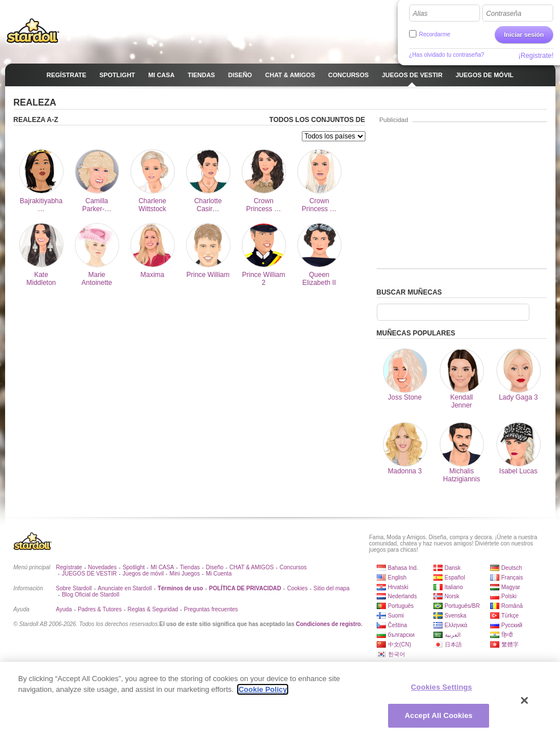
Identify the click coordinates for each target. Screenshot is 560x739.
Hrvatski (398, 587)
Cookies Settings (441, 687)
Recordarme (435, 34)
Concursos (293, 567)
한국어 (397, 654)
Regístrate (69, 567)
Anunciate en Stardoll (125, 588)
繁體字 (510, 644)
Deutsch (512, 568)
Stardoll (33, 31)
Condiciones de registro (328, 624)
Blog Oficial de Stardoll (90, 595)
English (397, 578)
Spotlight (134, 567)
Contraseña (504, 14)
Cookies (297, 588)
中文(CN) (400, 644)
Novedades (102, 567)
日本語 (453, 644)
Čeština (398, 625)
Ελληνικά (456, 625)
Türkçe (510, 616)
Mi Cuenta (219, 574)
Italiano (454, 587)
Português (401, 606)
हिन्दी (507, 635)
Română (512, 606)
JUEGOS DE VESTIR (89, 574)
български (401, 635)
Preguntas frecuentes (211, 609)
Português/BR (462, 606)
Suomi (396, 616)
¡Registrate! (536, 56)
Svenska (456, 616)
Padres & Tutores (100, 609)
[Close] (525, 700)
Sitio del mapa (332, 588)
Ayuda (64, 609)
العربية (453, 635)
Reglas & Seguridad (153, 609)
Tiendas (190, 567)
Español (455, 578)
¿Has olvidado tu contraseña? (447, 55)
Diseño (215, 567)
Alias (420, 14)
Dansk (453, 568)
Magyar (511, 587)
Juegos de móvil (143, 574)
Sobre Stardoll (74, 588)
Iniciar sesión (524, 35)
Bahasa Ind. (403, 568)
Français (512, 578)
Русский (512, 625)
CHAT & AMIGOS (251, 567)
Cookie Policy (262, 689)
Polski (509, 596)
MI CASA (163, 567)
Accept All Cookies (439, 715)
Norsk (452, 596)
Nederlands (403, 596)
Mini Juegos (185, 574)
